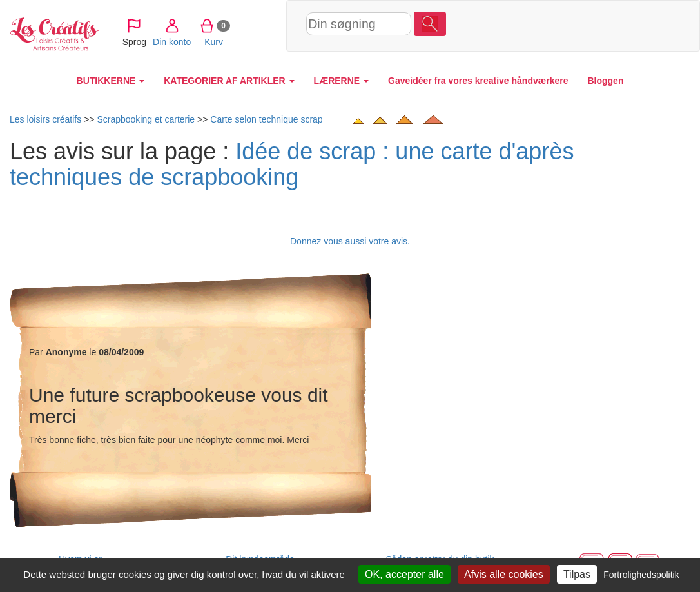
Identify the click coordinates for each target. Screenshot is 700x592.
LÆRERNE (341, 81)
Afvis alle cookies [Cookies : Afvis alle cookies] (504, 574)
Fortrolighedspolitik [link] (641, 575)
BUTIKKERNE (111, 81)
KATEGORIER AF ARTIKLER (229, 81)
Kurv (570, 25)
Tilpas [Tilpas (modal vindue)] (577, 574)
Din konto (528, 25)
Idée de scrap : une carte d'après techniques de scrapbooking (292, 164)
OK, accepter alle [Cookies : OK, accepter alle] (404, 574)
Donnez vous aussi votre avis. (350, 241)
